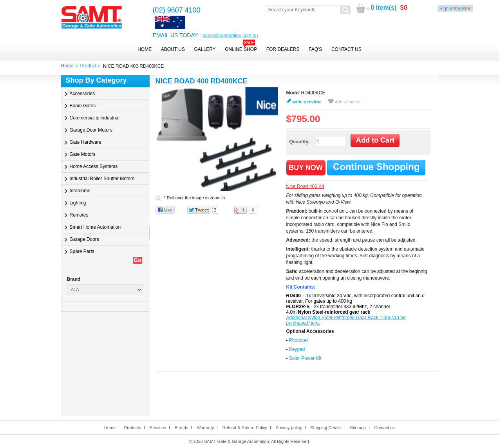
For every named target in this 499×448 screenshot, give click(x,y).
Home (145, 49)
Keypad (297, 349)
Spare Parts (82, 251)
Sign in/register (455, 9)
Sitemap (358, 428)
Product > (92, 66)
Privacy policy (289, 428)
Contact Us (346, 49)
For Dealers (283, 49)
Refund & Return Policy (245, 428)
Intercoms (80, 191)
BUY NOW (306, 168)
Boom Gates (83, 106)
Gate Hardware (86, 142)
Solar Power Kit (305, 358)
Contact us (384, 428)
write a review (307, 102)
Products (133, 428)
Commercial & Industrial (95, 118)
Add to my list (348, 102)
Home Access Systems (94, 166)
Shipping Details (326, 428)
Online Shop (241, 49)
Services (158, 428)
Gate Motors (83, 154)
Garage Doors (84, 239)
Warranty (205, 428)
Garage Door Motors (91, 130)
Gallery (205, 49)
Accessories (82, 94)
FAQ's (315, 49)
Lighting (78, 203)
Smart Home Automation (95, 227)
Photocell (299, 340)
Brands (182, 428)
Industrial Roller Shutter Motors (102, 179)
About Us (173, 49)
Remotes (79, 215)
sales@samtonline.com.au (231, 36)
